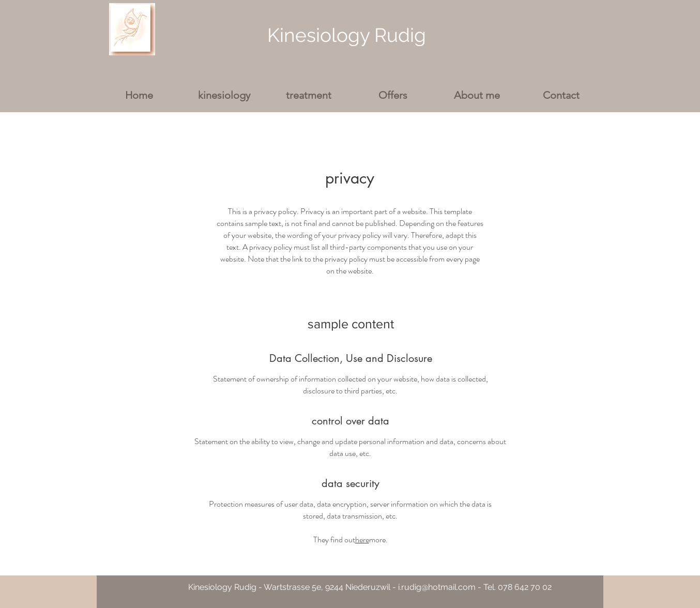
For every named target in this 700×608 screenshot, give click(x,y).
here (362, 539)
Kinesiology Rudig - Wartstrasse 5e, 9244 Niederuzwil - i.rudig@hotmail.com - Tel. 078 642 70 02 (370, 587)
